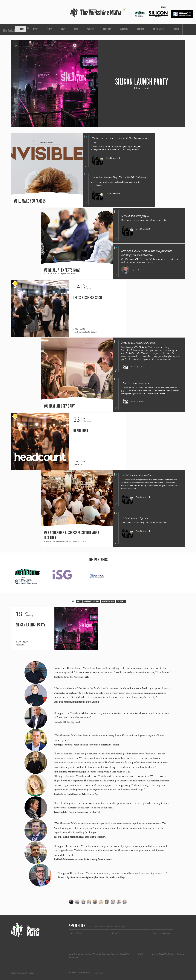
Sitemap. (72, 973)
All (73, 602)
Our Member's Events (92, 602)
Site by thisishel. (99, 973)
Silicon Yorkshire (108, 602)
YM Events (121, 602)
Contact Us (73, 957)
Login (144, 30)
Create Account (133, 30)
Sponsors (164, 8)
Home (52, 30)
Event (79, 602)
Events (68, 30)
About (60, 30)
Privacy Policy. (85, 973)
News (75, 30)
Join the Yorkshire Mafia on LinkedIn (168, 955)
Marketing (112, 30)
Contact (122, 30)
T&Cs (141, 954)
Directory (101, 30)
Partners (91, 30)
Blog (83, 30)
